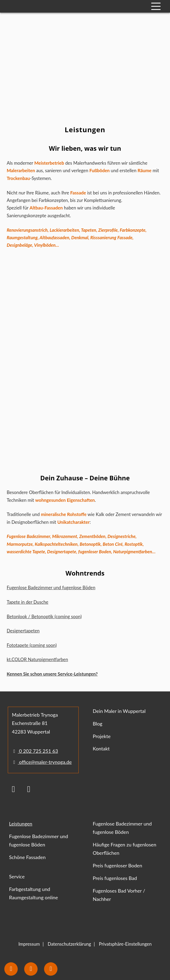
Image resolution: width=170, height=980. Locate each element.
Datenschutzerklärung (69, 944)
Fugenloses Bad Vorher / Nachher (119, 895)
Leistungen (21, 824)
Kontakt (101, 749)
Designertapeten (23, 631)
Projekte (102, 736)
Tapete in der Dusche (28, 602)
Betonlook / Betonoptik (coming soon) (44, 616)
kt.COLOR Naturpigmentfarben (37, 659)
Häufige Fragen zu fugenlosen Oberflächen (124, 849)
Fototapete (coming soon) (32, 645)
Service (17, 876)
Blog (97, 724)
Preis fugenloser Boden (117, 865)
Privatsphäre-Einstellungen (125, 944)
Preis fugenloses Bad (115, 878)
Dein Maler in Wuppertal (119, 711)
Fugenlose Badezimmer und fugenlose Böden (51, 587)
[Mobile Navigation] (156, 6)
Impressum (29, 944)
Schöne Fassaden (27, 857)
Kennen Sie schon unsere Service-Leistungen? (52, 674)
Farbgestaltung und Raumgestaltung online (34, 893)
